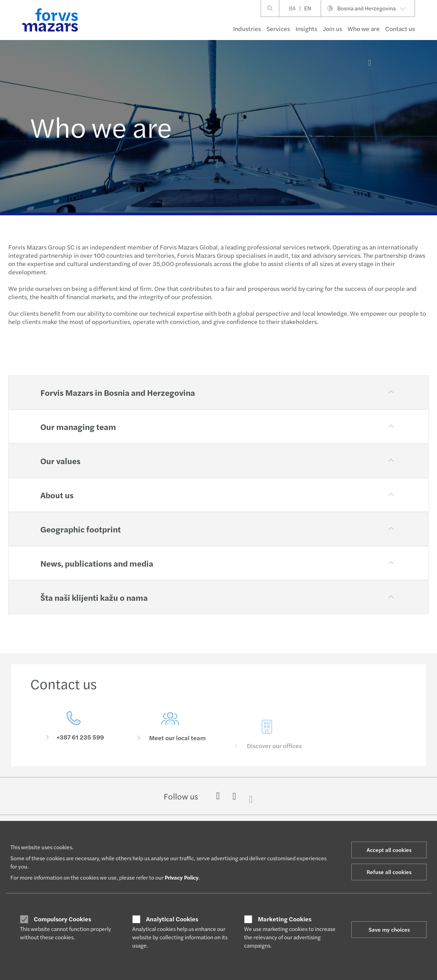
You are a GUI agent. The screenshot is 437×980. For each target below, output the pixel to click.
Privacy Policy (182, 877)
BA (292, 8)
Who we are (364, 28)
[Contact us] (74, 728)
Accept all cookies (389, 850)
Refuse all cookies (389, 872)
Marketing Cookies (285, 919)
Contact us (400, 28)
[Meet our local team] (170, 737)
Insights (306, 28)
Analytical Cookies (172, 919)
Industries (247, 28)
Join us (332, 28)
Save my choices (389, 929)
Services (278, 28)
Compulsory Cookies (62, 919)
